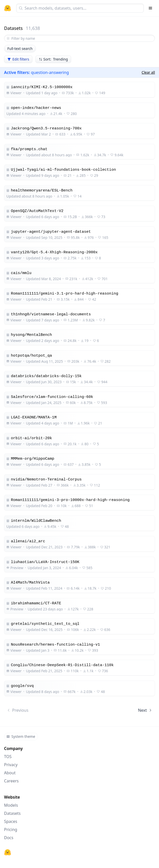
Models (11, 805)
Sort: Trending (53, 59)
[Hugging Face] (8, 852)
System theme (21, 736)
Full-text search (20, 49)
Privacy (11, 765)
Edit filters (18, 59)
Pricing (11, 830)
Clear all (148, 72)
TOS (8, 757)
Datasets (12, 813)
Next (145, 710)
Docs (9, 838)
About (10, 773)
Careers (11, 781)
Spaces (11, 821)
